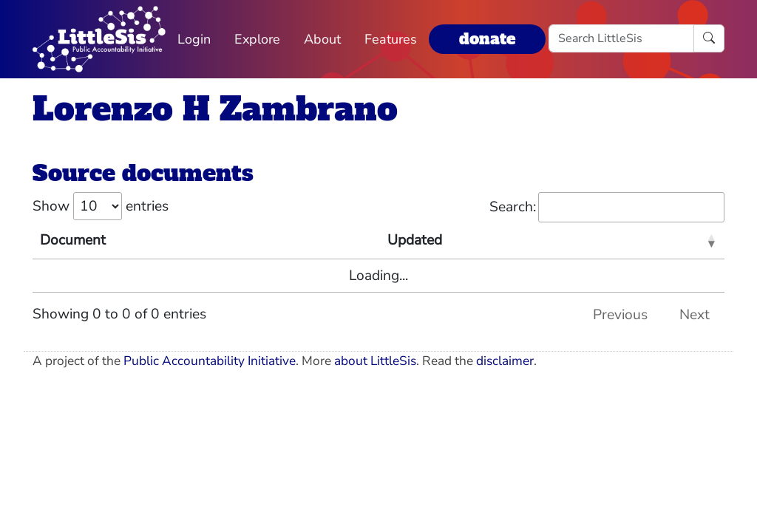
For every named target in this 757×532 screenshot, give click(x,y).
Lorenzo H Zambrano (215, 109)
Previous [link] (620, 315)
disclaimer (505, 361)
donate (487, 39)
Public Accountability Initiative (210, 361)
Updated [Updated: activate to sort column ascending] (415, 240)
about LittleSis (375, 361)
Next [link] (695, 315)
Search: (607, 207)
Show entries (101, 206)
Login (194, 39)
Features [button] (391, 39)
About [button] (322, 39)
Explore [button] (257, 39)
